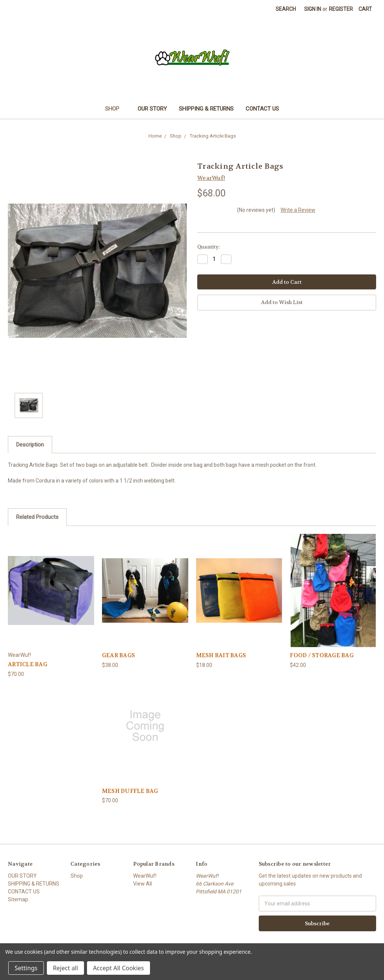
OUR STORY (152, 109)
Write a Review (298, 210)
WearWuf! (145, 876)
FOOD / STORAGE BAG (322, 655)
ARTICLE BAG (28, 664)
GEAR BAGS (118, 655)
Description (30, 445)
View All (142, 884)
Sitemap (18, 899)
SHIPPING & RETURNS (206, 109)
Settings (26, 968)
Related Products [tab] (37, 517)
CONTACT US (262, 109)
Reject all (65, 968)
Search (286, 9)
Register (341, 9)
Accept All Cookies (118, 968)
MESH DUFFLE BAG (130, 791)
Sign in (313, 9)
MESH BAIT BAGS (221, 655)
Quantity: (208, 247)
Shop (115, 109)
